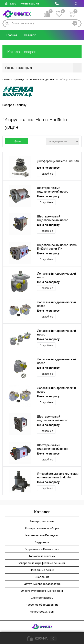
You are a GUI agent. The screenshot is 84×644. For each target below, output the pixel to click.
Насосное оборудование (42, 605)
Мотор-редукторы (42, 612)
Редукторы (42, 542)
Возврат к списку (14, 105)
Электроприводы (42, 598)
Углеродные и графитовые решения (42, 563)
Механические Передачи (42, 535)
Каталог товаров (42, 52)
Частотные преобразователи (42, 584)
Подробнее (46, 174)
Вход (13, 4)
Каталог (30, 35)
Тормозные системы (42, 556)
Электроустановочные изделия (42, 591)
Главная (12, 35)
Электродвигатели (42, 521)
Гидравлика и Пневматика (42, 549)
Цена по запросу (48, 168)
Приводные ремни (42, 570)
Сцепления (42, 577)
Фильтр (17, 141)
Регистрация (30, 4)
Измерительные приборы (42, 528)
